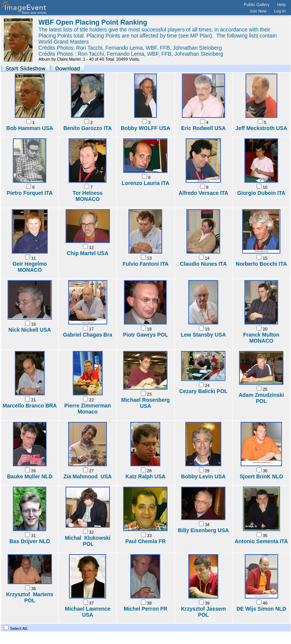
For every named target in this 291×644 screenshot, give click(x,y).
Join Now (258, 11)
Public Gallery (257, 5)
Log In (280, 11)
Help (281, 5)
